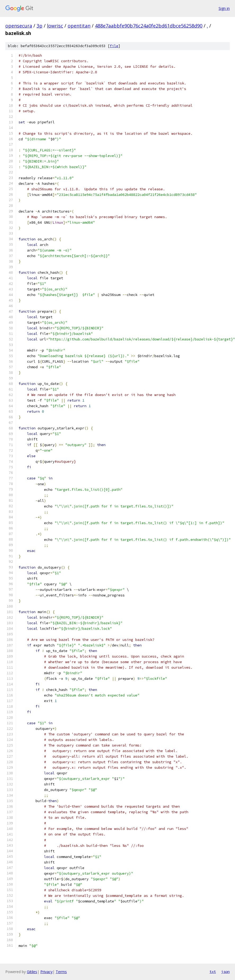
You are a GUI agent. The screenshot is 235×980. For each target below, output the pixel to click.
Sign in (224, 8)
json (225, 972)
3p (40, 26)
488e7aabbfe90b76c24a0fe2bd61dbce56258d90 (149, 26)
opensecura (19, 26)
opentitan (79, 26)
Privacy (46, 972)
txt (213, 972)
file (114, 46)
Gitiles (32, 972)
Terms (61, 972)
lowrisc (55, 26)
